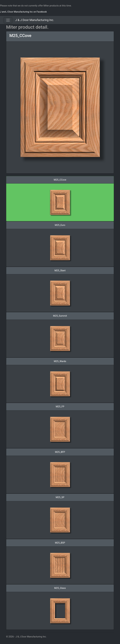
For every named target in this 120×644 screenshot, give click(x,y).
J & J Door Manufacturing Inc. (35, 20)
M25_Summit (60, 316)
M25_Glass (60, 588)
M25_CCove (20, 36)
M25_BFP (60, 452)
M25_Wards (60, 361)
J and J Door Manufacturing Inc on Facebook (23, 12)
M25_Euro (60, 225)
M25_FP (60, 407)
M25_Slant (60, 271)
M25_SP (60, 497)
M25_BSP (60, 543)
